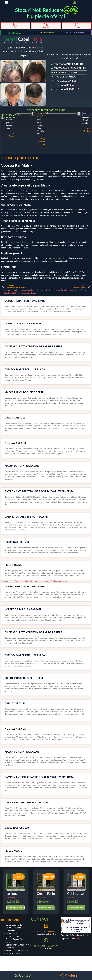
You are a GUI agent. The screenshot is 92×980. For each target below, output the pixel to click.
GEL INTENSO (87, 119)
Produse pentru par (59, 586)
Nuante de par (54, 295)
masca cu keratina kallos (22, 471)
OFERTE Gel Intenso (75, 38)
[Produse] (62, 975)
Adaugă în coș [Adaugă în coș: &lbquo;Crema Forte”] (46, 913)
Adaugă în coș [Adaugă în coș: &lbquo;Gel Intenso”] (76, 913)
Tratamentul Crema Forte (42, 120)
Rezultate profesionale (71, 295)
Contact (25, 975)
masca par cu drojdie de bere (24, 398)
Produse (71, 975)
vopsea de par (30, 298)
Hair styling (29, 586)
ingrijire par (32, 295)
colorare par (8, 295)
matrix (45, 295)
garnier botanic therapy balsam (27, 522)
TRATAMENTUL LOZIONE (14, 121)
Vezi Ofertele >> (11, 142)
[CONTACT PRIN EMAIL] (46, 931)
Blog (78, 944)
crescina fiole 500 (17, 547)
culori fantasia (20, 295)
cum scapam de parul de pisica (25, 375)
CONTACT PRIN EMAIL (46, 937)
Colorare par (9, 586)
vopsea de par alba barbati (23, 329)
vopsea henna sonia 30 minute (25, 306)
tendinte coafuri (17, 298)
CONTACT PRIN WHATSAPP (46, 951)
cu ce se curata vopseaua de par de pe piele (33, 352)
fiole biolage (13, 570)
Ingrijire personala (42, 586)
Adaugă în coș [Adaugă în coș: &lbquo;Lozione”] (15, 913)
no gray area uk (15, 448)
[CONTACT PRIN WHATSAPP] (46, 946)
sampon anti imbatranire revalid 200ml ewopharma (39, 496)
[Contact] (17, 975)
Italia (39, 295)
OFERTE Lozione (15, 38)
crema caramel (15, 423)
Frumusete (19, 586)
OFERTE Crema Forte (44, 38)
